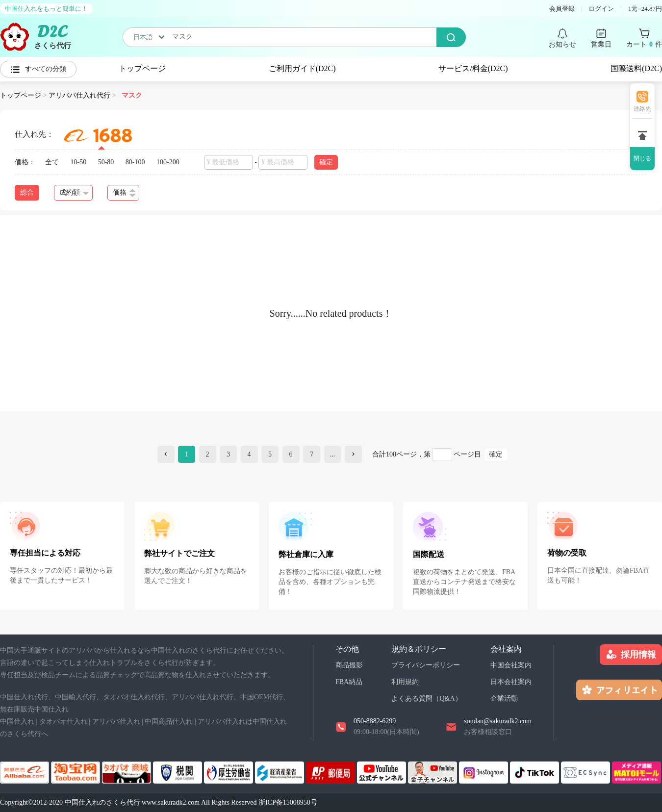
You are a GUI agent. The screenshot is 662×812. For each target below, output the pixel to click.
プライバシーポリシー (426, 665)
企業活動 (504, 698)
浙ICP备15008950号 (288, 802)
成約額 (74, 192)
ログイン (601, 9)
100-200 (168, 162)
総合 (27, 192)
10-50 (79, 162)
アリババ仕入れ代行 (79, 95)
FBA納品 (349, 682)
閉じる (642, 158)
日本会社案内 (511, 682)
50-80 (106, 162)
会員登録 (562, 9)
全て (52, 162)
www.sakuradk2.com (171, 802)
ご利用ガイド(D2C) (302, 68)
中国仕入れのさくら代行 (102, 802)
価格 (124, 193)
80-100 (135, 162)
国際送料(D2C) (636, 68)
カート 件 (644, 45)
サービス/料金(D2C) (473, 68)
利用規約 (405, 682)
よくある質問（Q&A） (426, 698)
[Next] (353, 454)
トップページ (142, 68)
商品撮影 (349, 665)
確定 (326, 162)
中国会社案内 (511, 665)
